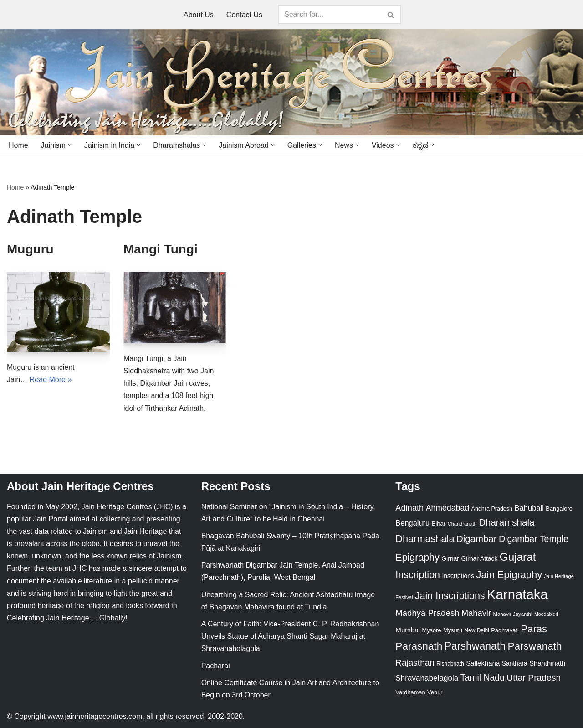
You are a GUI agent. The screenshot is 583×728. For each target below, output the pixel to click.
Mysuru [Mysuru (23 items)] (453, 630)
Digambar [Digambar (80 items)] (477, 539)
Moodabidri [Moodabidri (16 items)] (546, 614)
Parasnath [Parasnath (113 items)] (419, 646)
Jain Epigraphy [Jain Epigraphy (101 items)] (509, 575)
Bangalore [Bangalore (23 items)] (559, 509)
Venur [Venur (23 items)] (435, 692)
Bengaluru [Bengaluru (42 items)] (412, 523)
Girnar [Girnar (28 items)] (450, 558)
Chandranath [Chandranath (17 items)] (462, 524)
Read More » (51, 379)
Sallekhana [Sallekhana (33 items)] (483, 663)
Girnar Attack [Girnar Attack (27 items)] (479, 558)
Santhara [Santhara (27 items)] (515, 663)
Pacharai (216, 666)
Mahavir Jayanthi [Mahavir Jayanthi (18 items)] (512, 614)
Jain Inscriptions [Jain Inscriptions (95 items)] (450, 596)
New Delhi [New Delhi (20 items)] (476, 630)
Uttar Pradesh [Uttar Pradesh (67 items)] (534, 678)
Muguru (30, 249)
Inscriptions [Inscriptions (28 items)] (458, 576)
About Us (199, 15)
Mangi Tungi (161, 249)
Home (18, 145)
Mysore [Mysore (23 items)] (432, 630)
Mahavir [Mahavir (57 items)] (476, 613)
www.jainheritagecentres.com (95, 716)
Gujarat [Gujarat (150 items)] (518, 557)
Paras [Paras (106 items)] (534, 629)
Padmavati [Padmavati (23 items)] (505, 630)
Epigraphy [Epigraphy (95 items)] (417, 558)
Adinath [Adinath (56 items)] (409, 508)
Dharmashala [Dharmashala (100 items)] (425, 539)
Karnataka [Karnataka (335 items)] (517, 594)
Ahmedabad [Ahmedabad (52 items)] (447, 508)
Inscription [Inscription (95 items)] (418, 575)
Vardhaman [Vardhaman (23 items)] (410, 692)
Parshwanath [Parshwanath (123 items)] (475, 646)
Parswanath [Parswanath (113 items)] (534, 646)
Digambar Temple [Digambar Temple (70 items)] (534, 539)
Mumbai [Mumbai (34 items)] (408, 630)
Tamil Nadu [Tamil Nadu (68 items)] (483, 677)
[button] (70, 145)
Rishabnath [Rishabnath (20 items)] (450, 664)
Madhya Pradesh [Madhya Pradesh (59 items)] (427, 613)
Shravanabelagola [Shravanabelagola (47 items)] (427, 678)
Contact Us (244, 15)
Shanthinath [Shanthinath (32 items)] (547, 663)
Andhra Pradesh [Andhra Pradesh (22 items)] (492, 509)
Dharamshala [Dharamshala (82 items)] (506, 522)
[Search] (329, 15)
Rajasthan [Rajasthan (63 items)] (415, 663)
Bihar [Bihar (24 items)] (439, 524)
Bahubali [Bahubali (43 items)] (529, 508)
